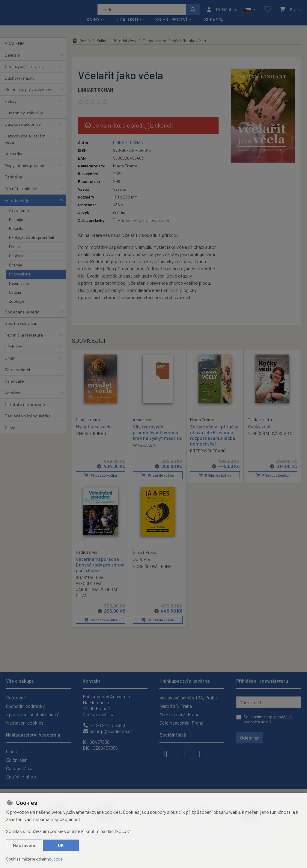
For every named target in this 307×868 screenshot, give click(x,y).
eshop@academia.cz (108, 731)
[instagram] (183, 753)
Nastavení (24, 845)
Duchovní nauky (20, 86)
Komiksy (12, 401)
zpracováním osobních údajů (268, 719)
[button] (250, 13)
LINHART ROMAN (95, 98)
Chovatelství (19, 282)
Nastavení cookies (25, 723)
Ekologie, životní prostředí (31, 246)
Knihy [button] (93, 27)
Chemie (15, 273)
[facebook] (165, 753)
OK (61, 845)
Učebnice (13, 354)
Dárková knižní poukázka (28, 424)
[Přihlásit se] (222, 13)
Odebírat (250, 738)
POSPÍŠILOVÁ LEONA (152, 574)
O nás (11, 751)
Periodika (13, 185)
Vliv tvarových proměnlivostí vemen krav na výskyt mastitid (158, 440)
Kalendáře (14, 389)
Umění (11, 366)
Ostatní (15, 300)
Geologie (17, 264)
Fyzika (14, 255)
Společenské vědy (22, 320)
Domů (81, 49)
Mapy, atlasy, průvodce (26, 174)
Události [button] (127, 27)
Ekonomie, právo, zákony (28, 97)
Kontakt (92, 681)
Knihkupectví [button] (171, 27)
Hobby (11, 109)
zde (59, 859)
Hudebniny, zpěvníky (24, 121)
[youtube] (201, 753)
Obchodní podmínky (25, 706)
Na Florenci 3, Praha (179, 714)
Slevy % (214, 27)
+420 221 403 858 (104, 725)
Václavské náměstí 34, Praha (188, 697)
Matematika (19, 291)
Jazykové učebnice (23, 132)
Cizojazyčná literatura (25, 74)
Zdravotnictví (17, 378)
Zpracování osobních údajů (33, 714)
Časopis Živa (19, 768)
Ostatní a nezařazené (25, 412)
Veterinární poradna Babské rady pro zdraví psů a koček (100, 573)
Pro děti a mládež (21, 197)
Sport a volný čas (21, 331)
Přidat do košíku (101, 483)
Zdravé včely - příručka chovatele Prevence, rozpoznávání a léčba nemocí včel (214, 443)
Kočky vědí (259, 434)
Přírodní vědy (17, 208)
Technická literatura (24, 343)
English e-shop (21, 777)
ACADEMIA (15, 51)
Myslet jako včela (94, 434)
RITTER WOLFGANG (208, 459)
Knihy (101, 49)
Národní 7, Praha (176, 706)
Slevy (10, 435)
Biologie (16, 227)
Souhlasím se (268, 719)
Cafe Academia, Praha (181, 723)
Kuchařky (13, 162)
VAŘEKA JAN (145, 453)
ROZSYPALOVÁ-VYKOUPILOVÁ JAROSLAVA (91, 591)
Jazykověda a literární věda (26, 147)
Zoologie (17, 309)
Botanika (17, 237)
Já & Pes (142, 567)
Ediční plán (17, 760)
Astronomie (19, 218)
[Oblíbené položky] (268, 13)
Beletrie (12, 63)
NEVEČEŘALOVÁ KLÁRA (270, 441)
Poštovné (16, 697)
